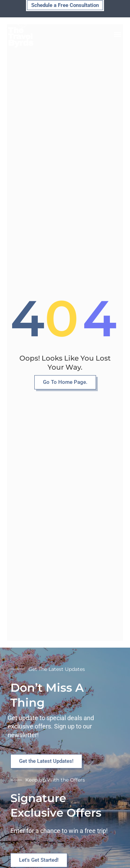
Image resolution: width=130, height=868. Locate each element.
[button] (117, 35)
